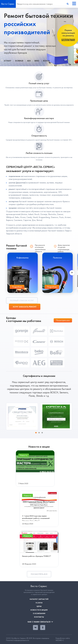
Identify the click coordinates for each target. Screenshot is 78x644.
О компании (39, 613)
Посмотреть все (63, 320)
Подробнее (17, 287)
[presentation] (72, 273)
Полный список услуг (22, 301)
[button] (36, 433)
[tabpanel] (39, 37)
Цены (39, 606)
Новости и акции (39, 610)
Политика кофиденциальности (18, 640)
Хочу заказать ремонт (25, 307)
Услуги (39, 603)
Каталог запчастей (39, 599)
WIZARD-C (60, 640)
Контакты (39, 617)
